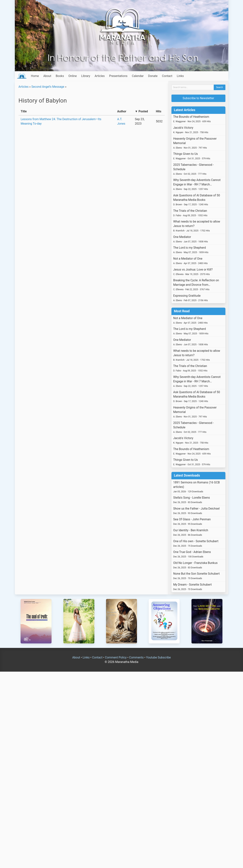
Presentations (118, 76)
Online (73, 76)
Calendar (138, 76)
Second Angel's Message (48, 87)
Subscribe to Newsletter (198, 98)
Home (35, 76)
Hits (159, 111)
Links (180, 76)
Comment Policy (116, 657)
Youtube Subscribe (158, 657)
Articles (100, 76)
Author (122, 111)
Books (60, 76)
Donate (153, 76)
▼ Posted (141, 111)
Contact (167, 76)
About (47, 76)
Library (86, 76)
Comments (136, 657)
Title (24, 111)
